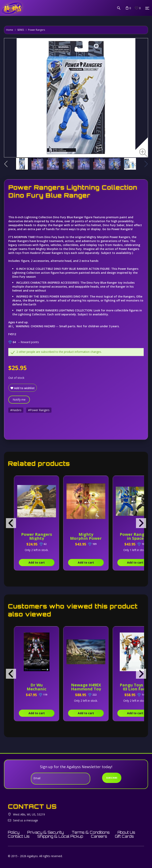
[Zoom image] (144, 153)
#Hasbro (16, 410)
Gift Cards (124, 836)
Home (10, 30)
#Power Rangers (39, 410)
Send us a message (26, 820)
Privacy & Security (46, 832)
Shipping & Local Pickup (60, 836)
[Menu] (147, 8)
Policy (14, 832)
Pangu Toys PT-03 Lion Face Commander (135, 689)
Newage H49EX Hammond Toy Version (86, 689)
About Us (126, 832)
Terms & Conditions (91, 832)
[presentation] (11, 523)
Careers (99, 836)
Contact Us (19, 836)
